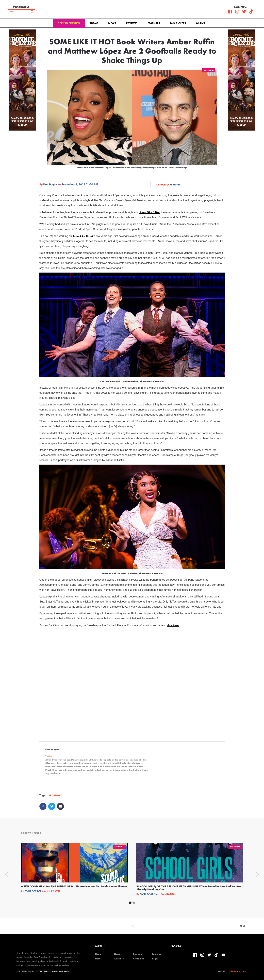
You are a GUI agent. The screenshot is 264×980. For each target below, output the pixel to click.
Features (154, 23)
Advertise (119, 959)
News (112, 23)
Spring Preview (69, 23)
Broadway (209, 70)
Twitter (49, 756)
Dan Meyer (50, 184)
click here (173, 625)
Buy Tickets (178, 23)
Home (94, 23)
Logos (155, 959)
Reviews (132, 23)
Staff (97, 959)
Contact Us (139, 959)
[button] (201, 23)
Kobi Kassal (33, 891)
